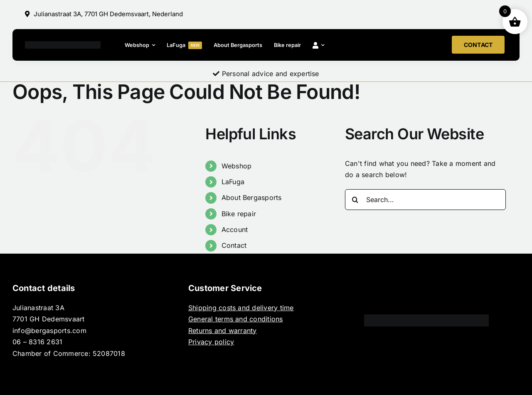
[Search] (355, 200)
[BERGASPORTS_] (63, 44)
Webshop (237, 166)
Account (235, 230)
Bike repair (239, 214)
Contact (234, 245)
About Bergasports (252, 197)
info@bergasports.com (49, 331)
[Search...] (425, 200)
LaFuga (233, 182)
